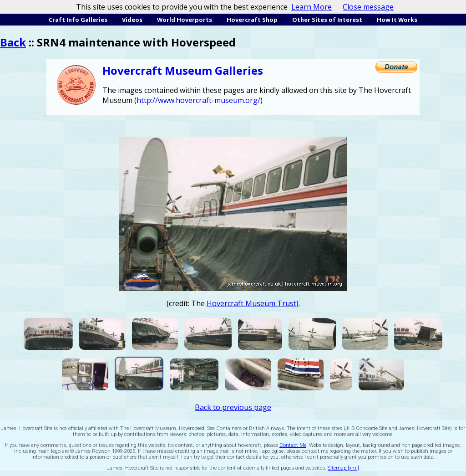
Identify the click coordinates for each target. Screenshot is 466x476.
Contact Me (293, 445)
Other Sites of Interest (327, 20)
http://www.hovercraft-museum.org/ (198, 100)
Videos (132, 20)
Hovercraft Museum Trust (251, 303)
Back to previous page (233, 407)
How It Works (397, 20)
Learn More (312, 7)
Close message (368, 7)
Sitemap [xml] (343, 468)
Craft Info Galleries (78, 20)
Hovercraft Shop (252, 20)
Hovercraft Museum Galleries (183, 70)
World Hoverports (185, 20)
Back (13, 42)
